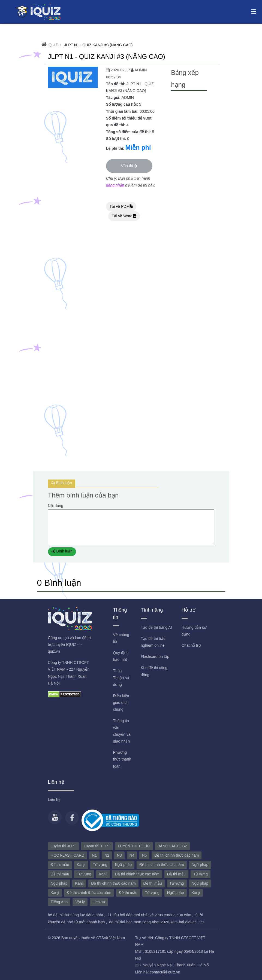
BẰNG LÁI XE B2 (172, 846)
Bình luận (62, 551)
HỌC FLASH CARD (68, 855)
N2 (107, 855)
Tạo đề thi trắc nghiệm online (153, 642)
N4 (132, 855)
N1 (94, 855)
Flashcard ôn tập (155, 657)
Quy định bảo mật (121, 656)
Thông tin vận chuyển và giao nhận (122, 731)
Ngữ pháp (123, 865)
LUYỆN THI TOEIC (134, 846)
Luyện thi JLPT (64, 846)
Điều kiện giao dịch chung (121, 703)
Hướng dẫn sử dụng (194, 631)
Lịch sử (99, 902)
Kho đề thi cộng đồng (154, 671)
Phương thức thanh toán (122, 759)
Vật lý (80, 902)
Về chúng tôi (121, 638)
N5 (144, 855)
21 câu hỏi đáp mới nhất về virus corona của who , (151, 915)
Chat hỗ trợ (191, 645)
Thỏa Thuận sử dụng (121, 677)
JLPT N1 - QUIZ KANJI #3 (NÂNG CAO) (98, 45)
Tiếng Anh (59, 902)
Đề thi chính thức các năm (177, 855)
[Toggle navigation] (252, 11)
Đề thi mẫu (60, 865)
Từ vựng (100, 865)
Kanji (81, 865)
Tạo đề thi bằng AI (156, 627)
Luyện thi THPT (97, 846)
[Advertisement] (189, 172)
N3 (119, 855)
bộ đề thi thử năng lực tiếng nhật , (77, 915)
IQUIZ (52, 45)
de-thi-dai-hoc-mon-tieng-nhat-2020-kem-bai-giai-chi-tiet (156, 922)
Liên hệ (54, 799)
